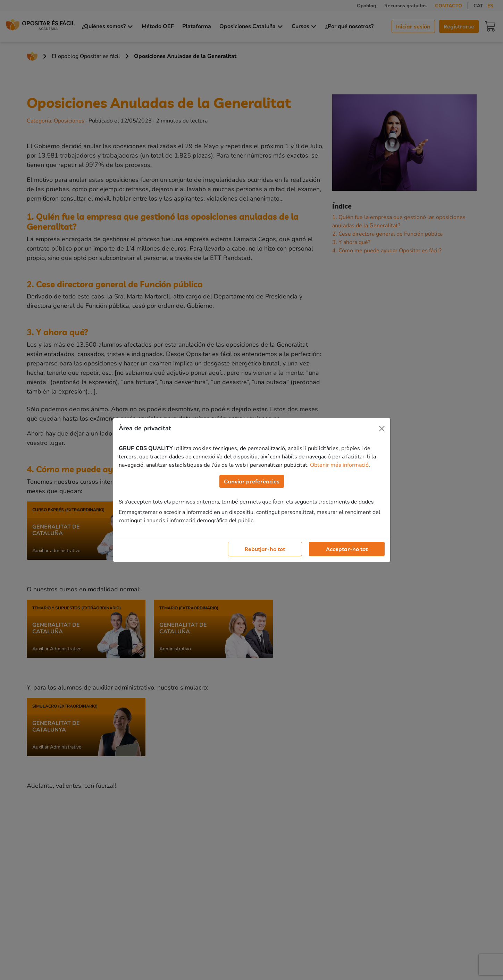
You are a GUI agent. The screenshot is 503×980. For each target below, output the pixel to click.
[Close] (382, 429)
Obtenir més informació (339, 465)
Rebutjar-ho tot (265, 549)
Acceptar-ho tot (347, 549)
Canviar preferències (252, 481)
